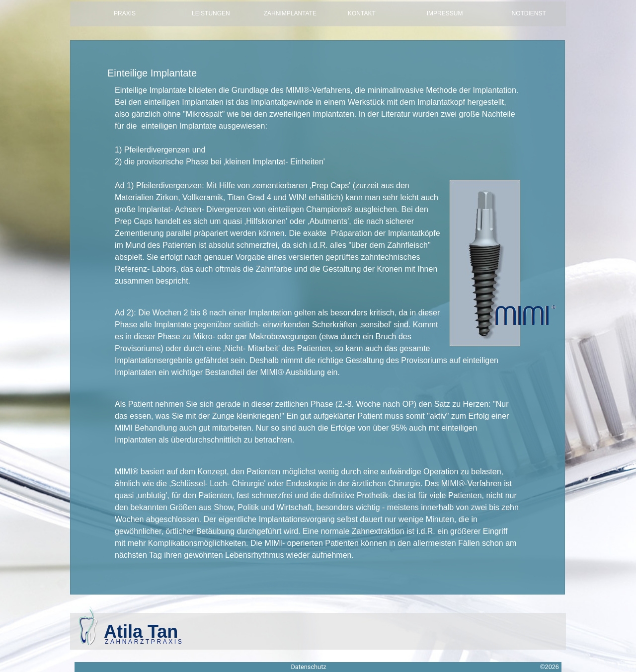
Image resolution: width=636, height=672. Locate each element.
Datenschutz (308, 667)
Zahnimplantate (290, 13)
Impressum (445, 13)
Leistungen (211, 13)
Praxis (125, 13)
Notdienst (531, 13)
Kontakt (362, 13)
